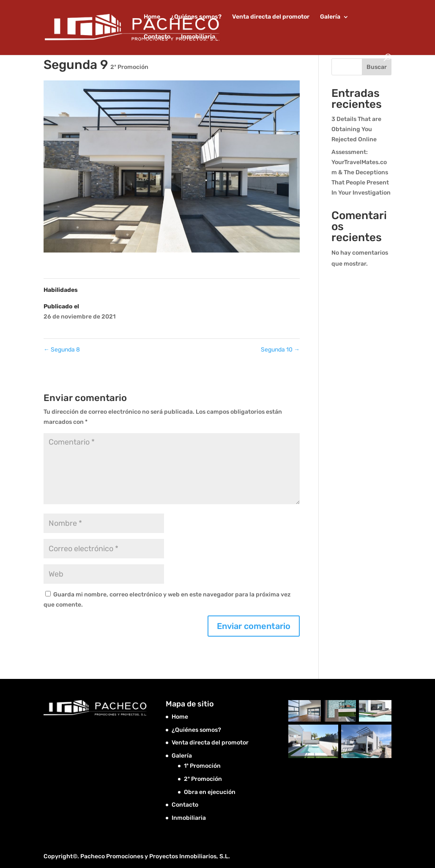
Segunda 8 (62, 350)
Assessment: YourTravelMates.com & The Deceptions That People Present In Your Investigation (361, 172)
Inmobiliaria (198, 37)
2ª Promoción (129, 67)
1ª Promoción (202, 766)
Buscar (377, 67)
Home (152, 17)
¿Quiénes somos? (196, 17)
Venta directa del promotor (271, 17)
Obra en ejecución (210, 792)
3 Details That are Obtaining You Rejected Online (356, 129)
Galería (330, 17)
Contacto (157, 37)
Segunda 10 (280, 350)
